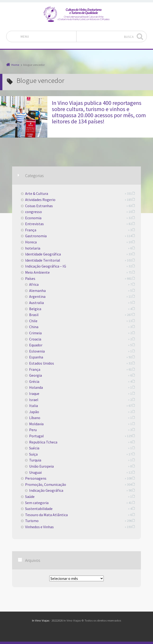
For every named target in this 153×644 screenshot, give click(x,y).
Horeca (31, 242)
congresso (34, 212)
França (31, 230)
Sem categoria (37, 503)
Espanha (36, 357)
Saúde (30, 496)
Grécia (34, 381)
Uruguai (35, 472)
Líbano (35, 418)
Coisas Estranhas (39, 206)
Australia (36, 303)
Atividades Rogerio (40, 200)
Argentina (37, 296)
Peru (33, 430)
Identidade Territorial (43, 260)
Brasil (34, 315)
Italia (34, 406)
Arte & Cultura (37, 193)
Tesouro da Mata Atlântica (46, 515)
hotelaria (33, 248)
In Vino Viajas (41, 620)
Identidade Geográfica (43, 254)
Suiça (33, 454)
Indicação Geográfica (46, 490)
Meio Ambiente (37, 272)
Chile (33, 321)
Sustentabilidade (39, 509)
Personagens (36, 478)
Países (30, 278)
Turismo (32, 521)
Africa (34, 284)
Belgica (35, 309)
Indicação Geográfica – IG (46, 266)
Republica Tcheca (43, 442)
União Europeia (41, 466)
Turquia (35, 460)
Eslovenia (37, 351)
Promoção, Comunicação (46, 484)
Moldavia (36, 424)
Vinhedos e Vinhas (39, 527)
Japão (34, 412)
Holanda (36, 387)
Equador (36, 345)
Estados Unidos (42, 363)
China (34, 327)
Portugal (36, 436)
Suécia (34, 448)
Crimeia (35, 333)
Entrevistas (34, 224)
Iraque (34, 394)
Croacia (35, 339)
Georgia (36, 375)
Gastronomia (36, 236)
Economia (33, 218)
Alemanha (37, 291)
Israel (34, 400)
